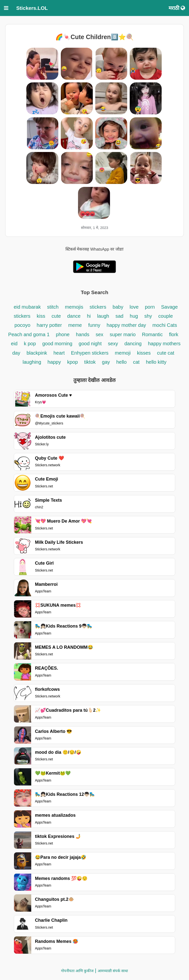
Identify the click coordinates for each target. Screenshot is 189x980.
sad (119, 316)
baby (119, 307)
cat (136, 362)
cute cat (166, 353)
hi (89, 316)
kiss (41, 316)
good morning (58, 344)
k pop (30, 344)
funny (94, 325)
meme (75, 325)
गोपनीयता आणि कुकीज (77, 971)
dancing (133, 344)
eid (14, 344)
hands (83, 334)
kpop (72, 362)
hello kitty (156, 362)
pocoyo (23, 325)
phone (63, 334)
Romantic (153, 334)
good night (91, 344)
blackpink (37, 353)
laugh (103, 316)
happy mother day (126, 325)
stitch (53, 307)
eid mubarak (28, 307)
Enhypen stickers (91, 353)
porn (150, 307)
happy (55, 362)
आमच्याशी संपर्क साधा (113, 971)
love (135, 307)
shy (148, 316)
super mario (123, 334)
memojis (74, 307)
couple (165, 316)
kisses (144, 353)
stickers (98, 307)
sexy (113, 344)
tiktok (91, 362)
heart (59, 353)
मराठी (177, 8)
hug (134, 316)
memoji (123, 353)
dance (74, 316)
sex (100, 334)
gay (106, 362)
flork (174, 334)
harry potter (49, 325)
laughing (33, 362)
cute (57, 316)
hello (121, 362)
